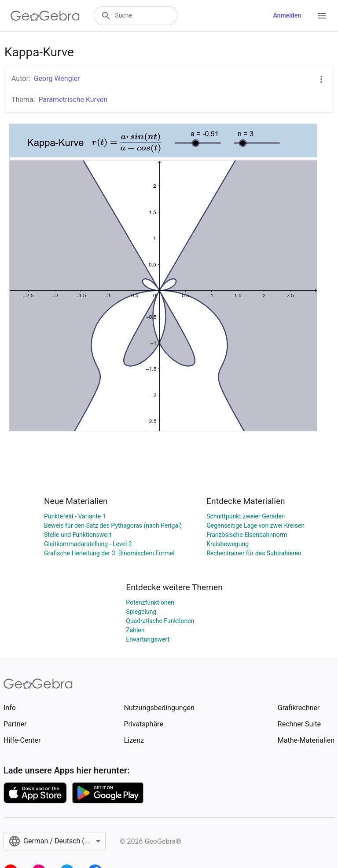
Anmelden (287, 15)
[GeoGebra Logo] (45, 16)
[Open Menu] (322, 16)
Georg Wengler (57, 78)
